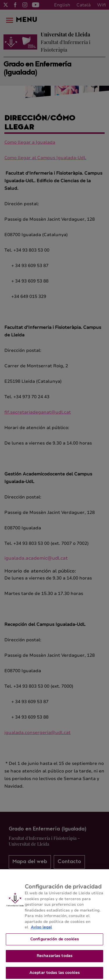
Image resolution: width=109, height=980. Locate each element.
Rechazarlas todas (54, 959)
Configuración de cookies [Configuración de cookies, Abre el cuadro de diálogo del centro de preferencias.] (54, 942)
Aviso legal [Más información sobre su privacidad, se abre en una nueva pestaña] (41, 930)
